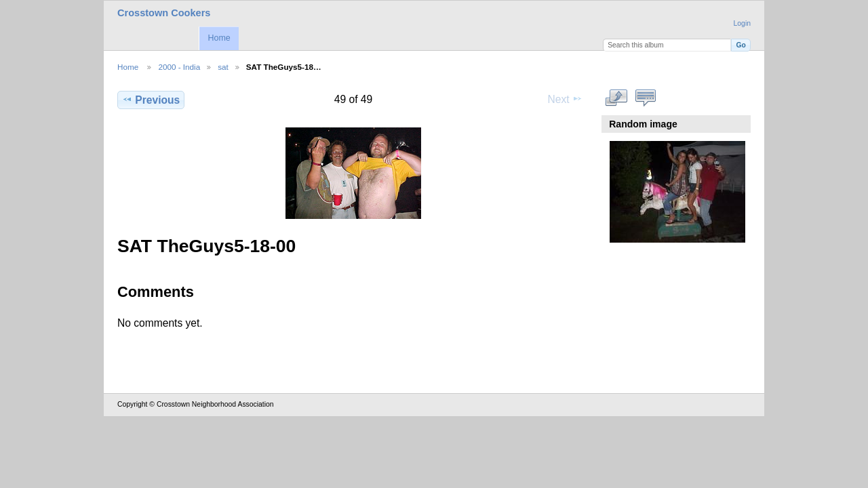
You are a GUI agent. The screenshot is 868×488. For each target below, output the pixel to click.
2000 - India (179, 67)
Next (565, 99)
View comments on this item (646, 98)
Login (742, 23)
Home (219, 38)
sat (223, 67)
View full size (617, 98)
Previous (151, 100)
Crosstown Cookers (164, 13)
